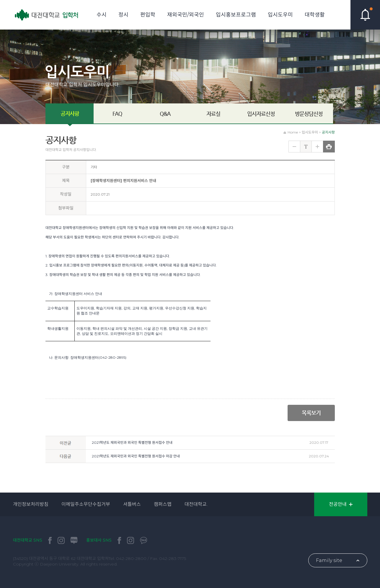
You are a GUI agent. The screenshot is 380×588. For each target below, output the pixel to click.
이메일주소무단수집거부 (86, 504)
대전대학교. (196, 504)
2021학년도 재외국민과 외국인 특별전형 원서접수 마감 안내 (136, 456)
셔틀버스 (132, 504)
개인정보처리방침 (31, 504)
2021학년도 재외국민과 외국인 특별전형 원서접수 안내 (132, 442)
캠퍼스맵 (163, 504)
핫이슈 (365, 15)
